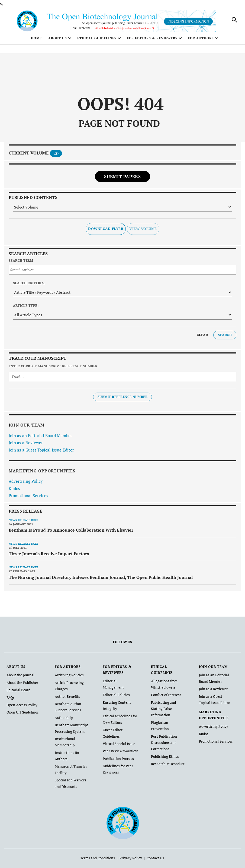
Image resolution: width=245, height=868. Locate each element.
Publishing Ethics (164, 744)
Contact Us (153, 855)
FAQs (10, 700)
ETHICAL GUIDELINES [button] (97, 41)
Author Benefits (66, 698)
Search (225, 338)
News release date (23, 523)
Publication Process (117, 746)
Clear (202, 338)
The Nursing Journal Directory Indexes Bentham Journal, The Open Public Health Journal (101, 580)
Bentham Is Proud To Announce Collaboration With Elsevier (71, 533)
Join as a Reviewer (26, 446)
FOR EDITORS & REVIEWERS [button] (152, 41)
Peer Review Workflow (119, 739)
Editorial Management (119, 684)
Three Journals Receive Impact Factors (49, 557)
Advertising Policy (26, 485)
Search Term (21, 264)
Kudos (14, 492)
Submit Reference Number (122, 400)
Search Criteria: (29, 286)
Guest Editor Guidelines (120, 725)
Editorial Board (18, 692)
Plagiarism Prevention (167, 717)
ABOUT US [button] (58, 41)
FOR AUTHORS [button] (201, 41)
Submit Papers (122, 180)
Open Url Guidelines (21, 714)
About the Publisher (21, 685)
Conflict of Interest (165, 697)
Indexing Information (188, 23)
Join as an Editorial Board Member (40, 439)
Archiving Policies (68, 678)
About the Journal (20, 678)
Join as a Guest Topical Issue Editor (41, 453)
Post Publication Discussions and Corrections (163, 730)
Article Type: (26, 309)
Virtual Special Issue (118, 732)
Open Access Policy (21, 707)
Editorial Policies (115, 691)
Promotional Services (28, 499)
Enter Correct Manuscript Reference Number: (54, 370)
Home (36, 41)
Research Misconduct (167, 751)
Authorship (63, 719)
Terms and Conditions (99, 855)
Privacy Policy (130, 855)
